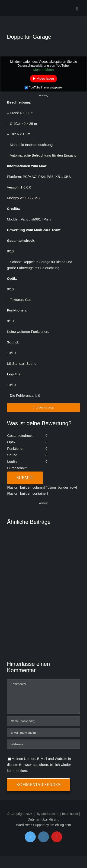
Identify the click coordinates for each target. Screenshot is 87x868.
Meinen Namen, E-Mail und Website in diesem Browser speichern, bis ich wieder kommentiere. (39, 765)
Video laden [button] (45, 79)
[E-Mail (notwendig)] (43, 733)
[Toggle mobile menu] (77, 9)
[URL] (43, 744)
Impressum (70, 814)
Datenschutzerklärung (43, 819)
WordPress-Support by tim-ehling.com (43, 825)
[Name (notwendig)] (43, 721)
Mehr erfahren (44, 69)
